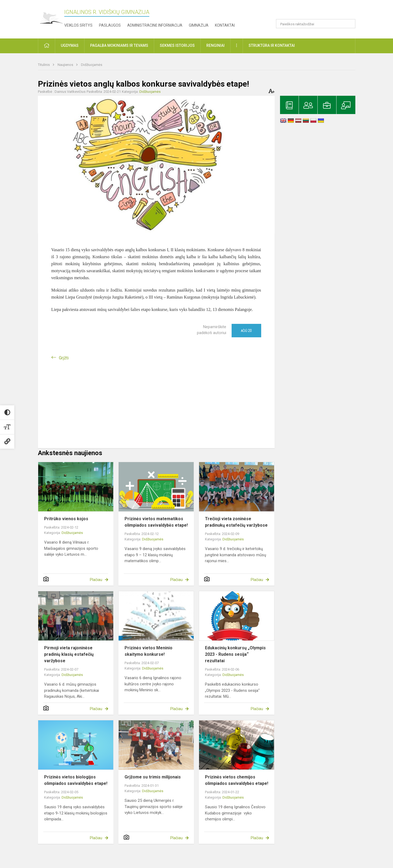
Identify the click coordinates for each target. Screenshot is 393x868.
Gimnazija (199, 25)
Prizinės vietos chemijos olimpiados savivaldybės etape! (237, 780)
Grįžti (64, 358)
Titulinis (44, 65)
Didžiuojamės (92, 65)
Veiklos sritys (78, 25)
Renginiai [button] (215, 45)
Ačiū (246, 331)
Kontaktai (225, 25)
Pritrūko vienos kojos (66, 519)
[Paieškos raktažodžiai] (316, 24)
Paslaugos (110, 25)
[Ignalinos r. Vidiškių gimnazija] (51, 18)
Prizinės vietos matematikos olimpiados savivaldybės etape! (156, 522)
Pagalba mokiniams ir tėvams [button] (119, 45)
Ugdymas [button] (70, 45)
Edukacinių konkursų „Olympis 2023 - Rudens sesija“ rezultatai (235, 654)
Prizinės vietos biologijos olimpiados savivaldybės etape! (76, 780)
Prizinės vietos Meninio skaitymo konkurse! (148, 651)
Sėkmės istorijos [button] (177, 45)
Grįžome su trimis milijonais (153, 777)
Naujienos (66, 65)
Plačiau (96, 580)
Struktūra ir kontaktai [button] (272, 45)
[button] (319, 11)
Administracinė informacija (155, 25)
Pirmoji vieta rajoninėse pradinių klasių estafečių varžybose (69, 654)
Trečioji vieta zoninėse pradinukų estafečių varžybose (236, 522)
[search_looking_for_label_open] (349, 24)
